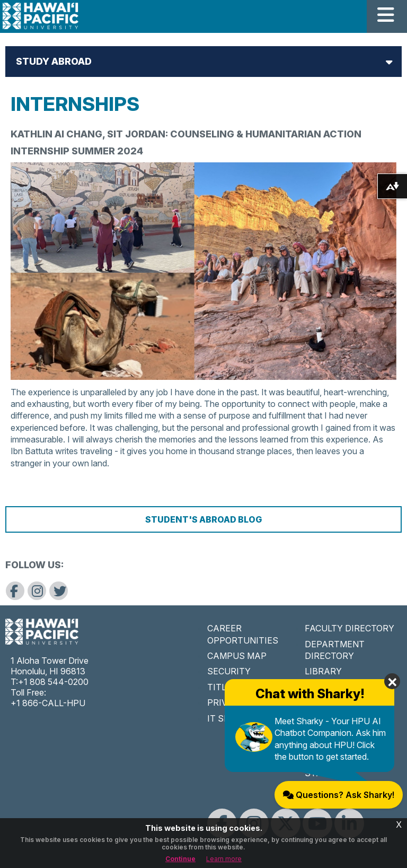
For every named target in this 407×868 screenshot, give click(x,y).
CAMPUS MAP (237, 656)
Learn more (224, 859)
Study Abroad (54, 61)
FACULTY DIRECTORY (350, 628)
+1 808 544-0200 (53, 682)
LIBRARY (323, 671)
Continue (180, 859)
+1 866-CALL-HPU (48, 703)
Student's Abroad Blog (203, 519)
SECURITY (229, 671)
